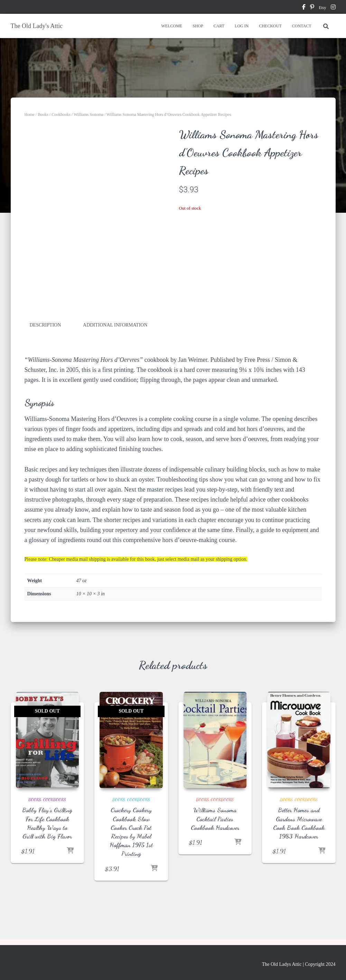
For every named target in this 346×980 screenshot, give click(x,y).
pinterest (312, 8)
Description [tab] (45, 325)
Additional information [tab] (115, 325)
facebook (304, 8)
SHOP (198, 26)
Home (30, 115)
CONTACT (302, 26)
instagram (333, 8)
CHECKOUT (270, 26)
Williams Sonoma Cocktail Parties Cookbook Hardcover (215, 818)
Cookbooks (61, 115)
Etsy (322, 8)
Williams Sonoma (88, 115)
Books (43, 115)
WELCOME (172, 26)
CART (219, 26)
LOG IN (242, 26)
